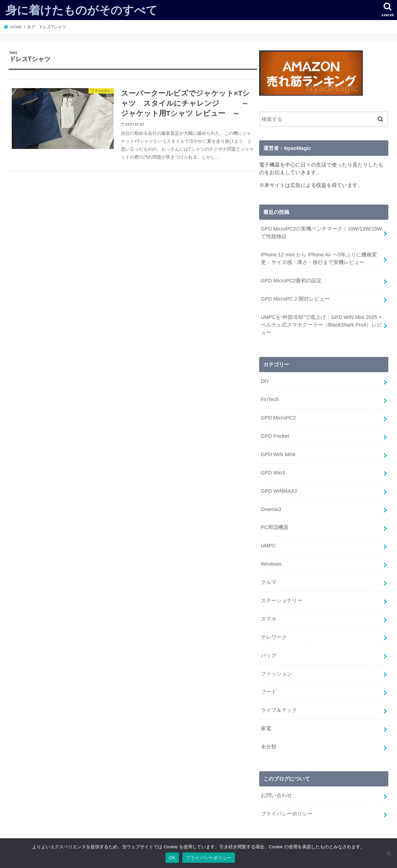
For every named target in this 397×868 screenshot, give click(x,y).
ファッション (276, 674)
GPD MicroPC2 (278, 418)
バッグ (269, 655)
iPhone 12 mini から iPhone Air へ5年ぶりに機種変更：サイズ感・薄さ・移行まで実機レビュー (319, 258)
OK (172, 858)
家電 (266, 728)
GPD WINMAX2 (279, 491)
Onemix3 (271, 509)
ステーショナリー (282, 601)
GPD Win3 (273, 473)
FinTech (270, 399)
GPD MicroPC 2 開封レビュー (295, 299)
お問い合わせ (276, 795)
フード (269, 692)
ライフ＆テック (279, 710)
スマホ (269, 619)
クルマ (269, 582)
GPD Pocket (275, 436)
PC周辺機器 (275, 527)
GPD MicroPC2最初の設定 (291, 281)
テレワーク (274, 637)
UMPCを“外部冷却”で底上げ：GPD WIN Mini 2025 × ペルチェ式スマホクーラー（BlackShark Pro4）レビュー (321, 325)
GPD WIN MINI (278, 454)
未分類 (269, 747)
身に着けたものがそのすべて (82, 10)
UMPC (268, 546)
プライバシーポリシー (287, 814)
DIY (265, 381)
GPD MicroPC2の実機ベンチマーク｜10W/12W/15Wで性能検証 (322, 233)
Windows (271, 564)
